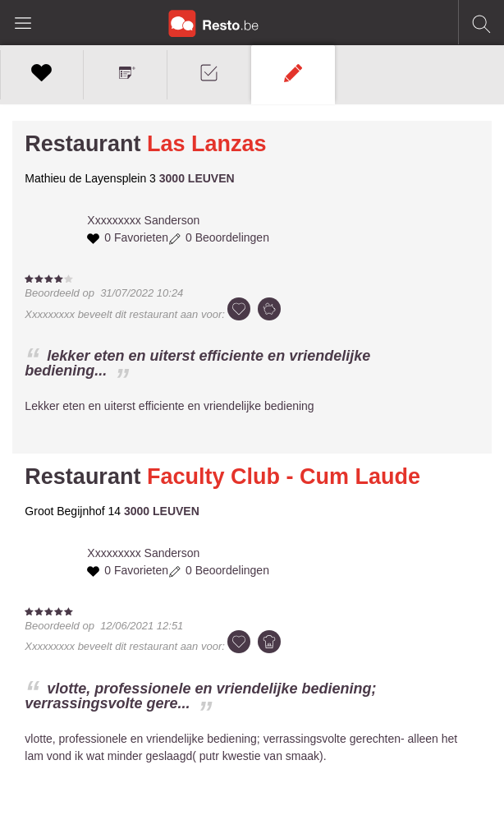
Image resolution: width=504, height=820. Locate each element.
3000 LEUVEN (197, 178)
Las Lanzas (207, 144)
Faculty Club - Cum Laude (284, 477)
